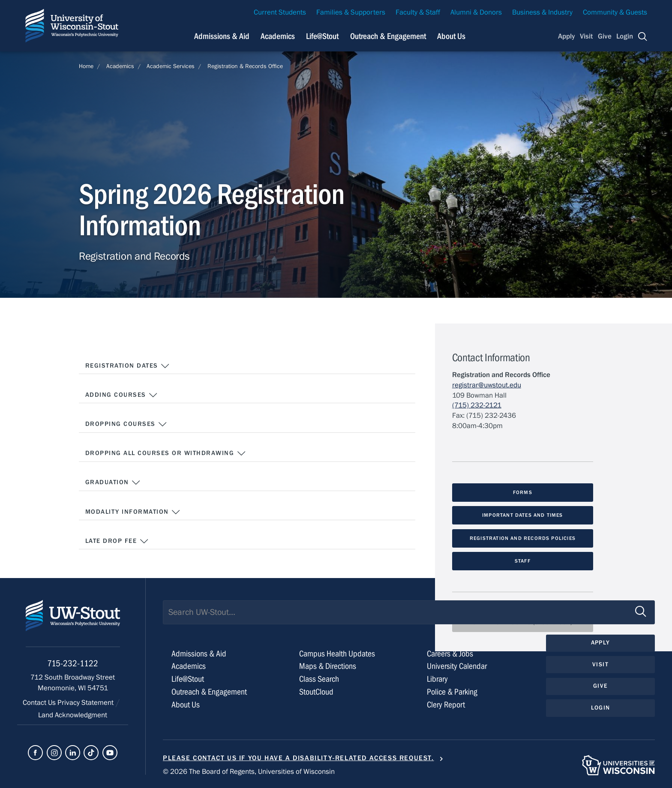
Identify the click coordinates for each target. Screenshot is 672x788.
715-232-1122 (73, 664)
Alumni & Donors (476, 12)
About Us (451, 36)
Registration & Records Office (245, 66)
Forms (523, 492)
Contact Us (40, 703)
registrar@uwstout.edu (487, 385)
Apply (567, 36)
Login (625, 36)
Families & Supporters (351, 12)
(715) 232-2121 (477, 405)
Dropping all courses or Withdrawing (166, 453)
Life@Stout (188, 679)
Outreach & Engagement (209, 692)
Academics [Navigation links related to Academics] (278, 36)
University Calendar (457, 666)
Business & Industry (542, 12)
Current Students (280, 12)
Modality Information (133, 512)
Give (605, 36)
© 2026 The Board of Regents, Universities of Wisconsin (249, 772)
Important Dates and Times (523, 515)
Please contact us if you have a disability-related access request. (298, 758)
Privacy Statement (86, 703)
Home (86, 66)
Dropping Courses (126, 424)
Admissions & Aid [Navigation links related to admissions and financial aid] (222, 36)
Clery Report (446, 705)
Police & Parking (452, 692)
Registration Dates (128, 366)
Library (437, 679)
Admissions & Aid (199, 654)
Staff (523, 561)
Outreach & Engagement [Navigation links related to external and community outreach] (388, 36)
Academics (120, 66)
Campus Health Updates (337, 654)
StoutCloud (316, 692)
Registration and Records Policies (523, 538)
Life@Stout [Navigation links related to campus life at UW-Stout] (322, 36)
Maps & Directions (328, 666)
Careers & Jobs (450, 654)
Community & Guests (615, 12)
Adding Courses (122, 395)
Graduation (113, 482)
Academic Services (171, 66)
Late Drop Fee (117, 541)
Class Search (319, 679)
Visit (586, 36)
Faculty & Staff (418, 12)
